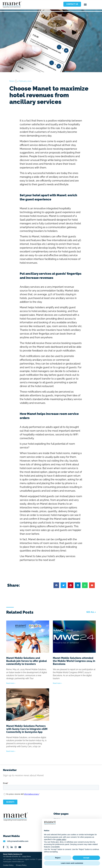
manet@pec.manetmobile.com (14, 862)
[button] (85, 5)
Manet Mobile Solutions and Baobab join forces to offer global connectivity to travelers (26, 661)
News (12, 81)
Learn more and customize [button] (72, 863)
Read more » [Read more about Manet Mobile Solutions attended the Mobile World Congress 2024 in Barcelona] (57, 683)
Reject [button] (58, 858)
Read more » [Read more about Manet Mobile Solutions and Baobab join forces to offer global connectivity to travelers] (11, 683)
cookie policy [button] (61, 839)
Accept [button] (86, 858)
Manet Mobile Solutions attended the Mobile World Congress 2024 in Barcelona (74, 661)
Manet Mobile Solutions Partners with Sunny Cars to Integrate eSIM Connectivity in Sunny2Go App (27, 729)
